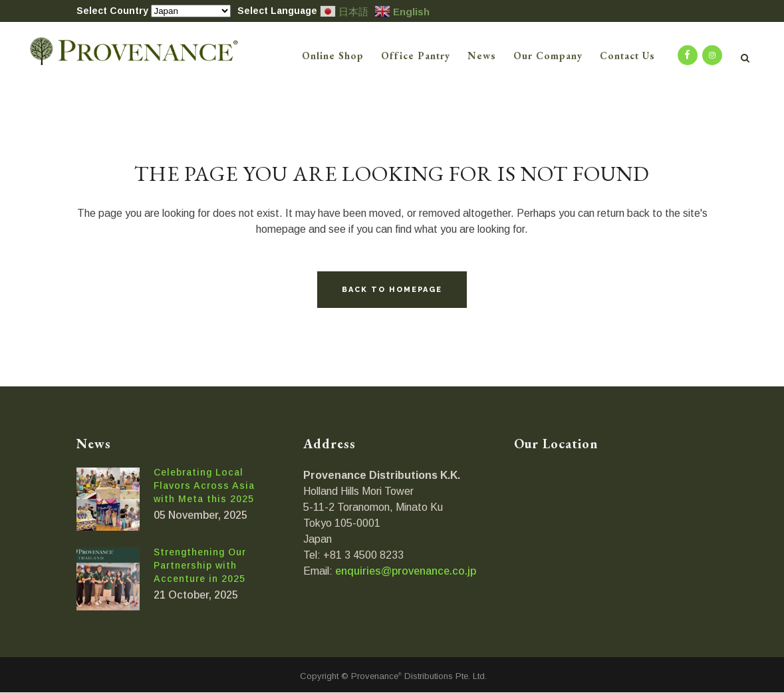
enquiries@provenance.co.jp (406, 571)
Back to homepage (392, 290)
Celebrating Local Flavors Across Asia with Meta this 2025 (204, 485)
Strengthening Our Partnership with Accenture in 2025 (200, 565)
